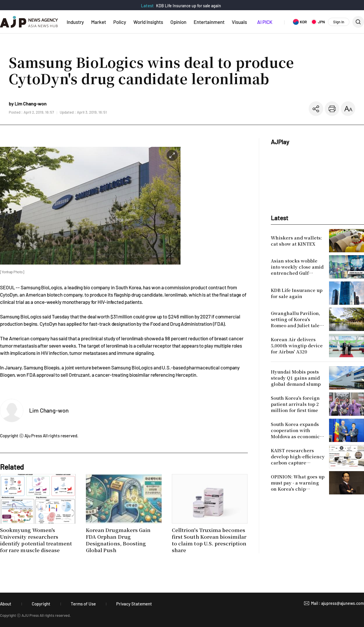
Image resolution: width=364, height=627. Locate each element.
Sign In (339, 22)
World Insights (148, 22)
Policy (120, 22)
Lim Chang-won (49, 410)
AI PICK (265, 22)
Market (99, 22)
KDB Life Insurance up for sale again (189, 6)
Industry (75, 22)
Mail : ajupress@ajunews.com (338, 603)
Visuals (239, 22)
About (6, 604)
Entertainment (209, 22)
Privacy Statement (134, 604)
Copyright (41, 604)
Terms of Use (83, 604)
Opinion (178, 22)
